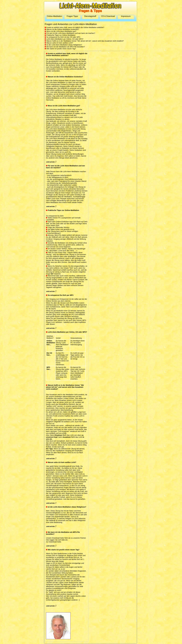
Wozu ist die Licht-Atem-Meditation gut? (61, 31)
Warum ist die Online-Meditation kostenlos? (62, 29)
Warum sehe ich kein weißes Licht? (59, 43)
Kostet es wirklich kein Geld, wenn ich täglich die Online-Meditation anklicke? (74, 27)
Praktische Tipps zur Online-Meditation (60, 35)
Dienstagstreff (90, 16)
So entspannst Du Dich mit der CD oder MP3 (62, 37)
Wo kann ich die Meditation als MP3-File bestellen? (65, 47)
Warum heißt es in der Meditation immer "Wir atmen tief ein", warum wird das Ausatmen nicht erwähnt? (84, 41)
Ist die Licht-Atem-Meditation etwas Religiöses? (63, 45)
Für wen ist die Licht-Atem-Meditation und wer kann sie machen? (70, 33)
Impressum (126, 16)
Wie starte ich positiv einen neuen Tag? (60, 49)
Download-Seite (55, 542)
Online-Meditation (54, 16)
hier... (49, 345)
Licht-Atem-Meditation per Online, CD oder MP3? (64, 39)
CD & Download (108, 16)
